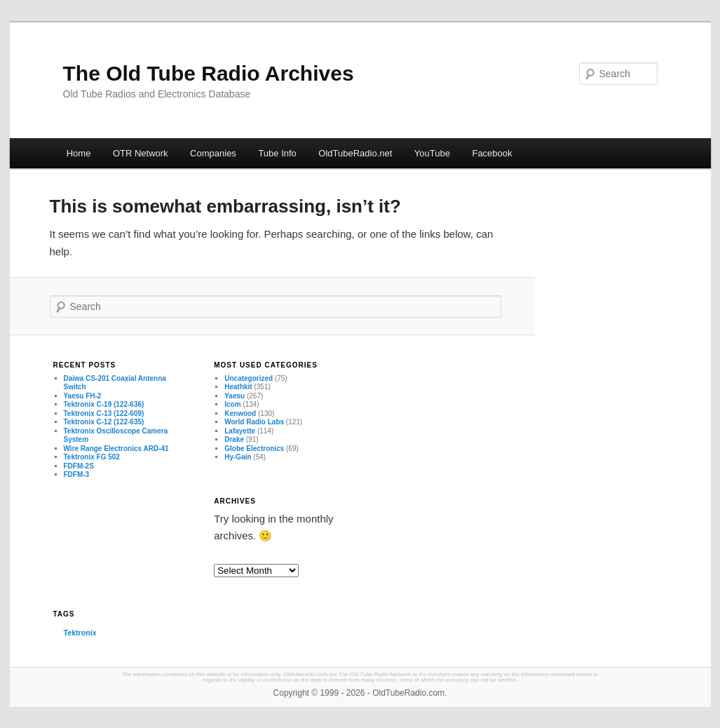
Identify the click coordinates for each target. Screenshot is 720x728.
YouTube (432, 153)
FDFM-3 (77, 474)
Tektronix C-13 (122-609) (104, 413)
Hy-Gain (238, 457)
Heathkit (238, 387)
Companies (213, 153)
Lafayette (240, 431)
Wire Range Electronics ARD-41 (116, 449)
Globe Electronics (254, 449)
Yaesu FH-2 (83, 396)
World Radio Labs (254, 422)
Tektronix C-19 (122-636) (104, 404)
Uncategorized (249, 378)
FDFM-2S (79, 466)
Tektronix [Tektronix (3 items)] (80, 633)
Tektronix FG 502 (92, 457)
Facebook (492, 153)
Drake (234, 439)
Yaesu (235, 396)
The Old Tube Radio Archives (209, 73)
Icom (232, 404)
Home (79, 153)
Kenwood (240, 413)
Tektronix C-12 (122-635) (104, 422)
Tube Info (277, 153)
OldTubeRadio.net (355, 153)
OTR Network (141, 153)
